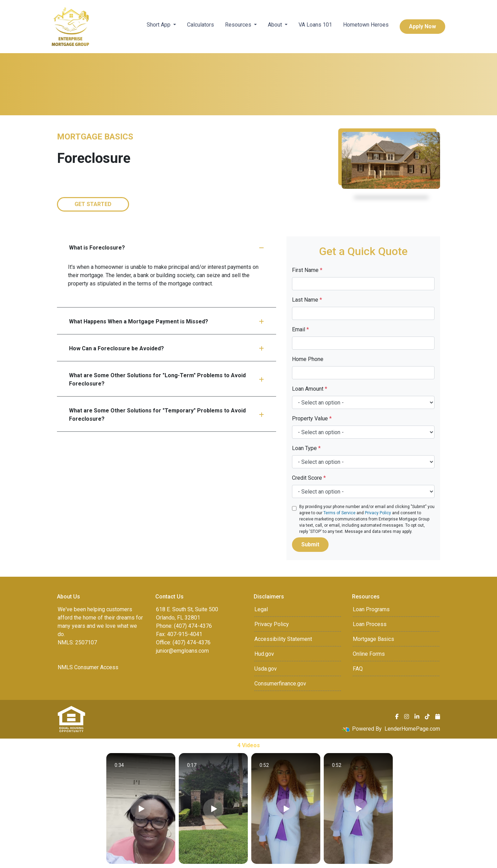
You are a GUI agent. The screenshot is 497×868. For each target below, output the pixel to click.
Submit (310, 544)
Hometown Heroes (366, 25)
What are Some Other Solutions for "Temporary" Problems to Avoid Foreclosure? (167, 415)
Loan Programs (371, 609)
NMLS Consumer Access (88, 667)
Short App (159, 25)
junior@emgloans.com (182, 651)
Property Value (312, 418)
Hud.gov (264, 654)
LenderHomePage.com (412, 729)
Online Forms (369, 654)
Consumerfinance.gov (280, 684)
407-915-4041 (185, 634)
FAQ (358, 669)
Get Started (93, 204)
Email (300, 329)
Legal (261, 609)
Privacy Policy (378, 513)
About (276, 25)
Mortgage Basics (373, 639)
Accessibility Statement (283, 639)
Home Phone (308, 359)
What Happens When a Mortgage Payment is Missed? (167, 321)
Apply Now (422, 26)
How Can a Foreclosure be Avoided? (167, 348)
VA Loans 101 (315, 25)
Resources (239, 25)
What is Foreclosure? (167, 248)
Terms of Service (339, 513)
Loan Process (370, 624)
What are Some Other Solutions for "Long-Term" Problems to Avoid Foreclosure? (167, 379)
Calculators (201, 25)
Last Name (307, 300)
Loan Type (306, 448)
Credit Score (309, 478)
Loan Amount (310, 389)
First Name (307, 270)
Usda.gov (266, 669)
